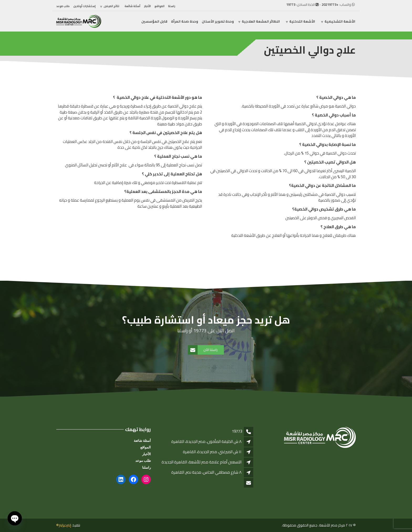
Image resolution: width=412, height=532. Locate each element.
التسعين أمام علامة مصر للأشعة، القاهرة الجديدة (202, 462)
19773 (291, 4)
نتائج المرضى (111, 6)
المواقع (159, 6)
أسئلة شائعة (132, 6)
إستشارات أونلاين (84, 6)
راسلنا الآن (203, 350)
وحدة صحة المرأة (185, 21)
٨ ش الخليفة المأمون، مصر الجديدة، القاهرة (206, 441)
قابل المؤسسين (154, 21)
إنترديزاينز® (64, 525)
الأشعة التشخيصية (340, 21)
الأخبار (147, 6)
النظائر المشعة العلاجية (261, 21)
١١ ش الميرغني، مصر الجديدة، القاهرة (212, 452)
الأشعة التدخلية (302, 21)
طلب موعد (63, 6)
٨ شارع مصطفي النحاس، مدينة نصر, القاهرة (206, 472)
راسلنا (172, 6)
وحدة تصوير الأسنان (218, 21)
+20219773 (330, 4)
